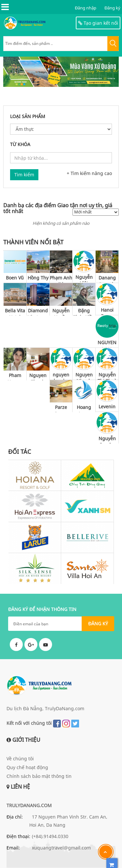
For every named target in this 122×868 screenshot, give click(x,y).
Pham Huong (15, 376)
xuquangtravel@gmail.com (61, 848)
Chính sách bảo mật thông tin (39, 776)
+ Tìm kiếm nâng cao (89, 173)
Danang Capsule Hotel (107, 279)
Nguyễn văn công (107, 439)
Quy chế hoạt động (27, 767)
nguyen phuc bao (61, 376)
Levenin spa (107, 407)
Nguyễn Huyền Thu (61, 312)
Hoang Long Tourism (84, 408)
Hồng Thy (38, 278)
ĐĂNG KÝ (98, 624)
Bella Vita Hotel (15, 312)
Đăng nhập (86, 8)
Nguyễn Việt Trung (84, 278)
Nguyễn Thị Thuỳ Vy (107, 376)
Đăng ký (112, 8)
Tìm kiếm (24, 175)
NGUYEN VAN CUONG (107, 343)
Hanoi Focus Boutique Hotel (107, 311)
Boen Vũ (15, 278)
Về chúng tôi (20, 759)
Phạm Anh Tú (61, 279)
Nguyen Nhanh (84, 376)
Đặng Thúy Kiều (84, 312)
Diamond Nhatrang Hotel (38, 312)
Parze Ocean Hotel (61, 408)
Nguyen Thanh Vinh (38, 376)
